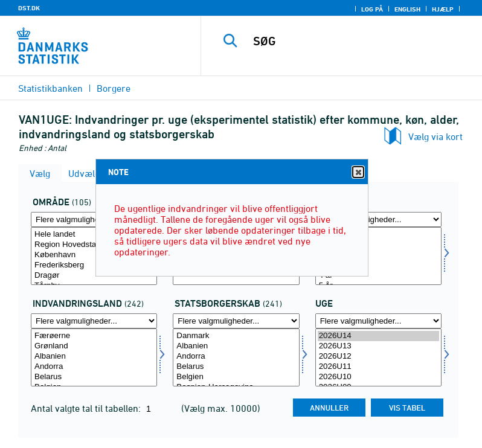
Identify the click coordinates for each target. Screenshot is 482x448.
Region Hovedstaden (94, 245)
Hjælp (443, 9)
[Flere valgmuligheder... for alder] (378, 219)
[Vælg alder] (378, 256)
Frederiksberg (94, 265)
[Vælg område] (94, 256)
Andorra (94, 367)
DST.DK (29, 8)
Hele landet (94, 235)
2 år (378, 255)
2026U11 (378, 367)
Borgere (114, 88)
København (94, 255)
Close (358, 172)
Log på (372, 9)
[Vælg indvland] (94, 357)
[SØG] (359, 41)
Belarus (94, 377)
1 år (378, 245)
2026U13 (378, 346)
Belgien (236, 377)
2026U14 (378, 336)
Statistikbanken (50, 88)
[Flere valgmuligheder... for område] (94, 219)
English (407, 9)
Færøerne (94, 336)
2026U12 (378, 357)
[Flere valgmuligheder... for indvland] (94, 321)
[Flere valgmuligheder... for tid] (378, 321)
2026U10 (378, 377)
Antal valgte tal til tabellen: (87, 408)
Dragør (94, 276)
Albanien (94, 357)
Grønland (94, 346)
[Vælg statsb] (236, 357)
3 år (378, 265)
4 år (378, 276)
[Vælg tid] (378, 357)
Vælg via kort (435, 136)
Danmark (236, 336)
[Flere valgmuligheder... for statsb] (236, 321)
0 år (378, 235)
